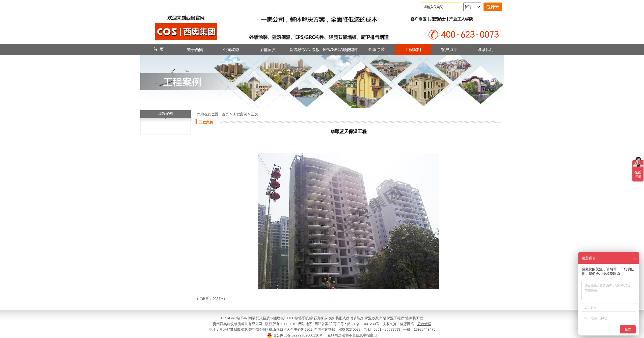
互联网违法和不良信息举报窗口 (352, 335)
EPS (225, 318)
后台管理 (424, 324)
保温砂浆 (372, 318)
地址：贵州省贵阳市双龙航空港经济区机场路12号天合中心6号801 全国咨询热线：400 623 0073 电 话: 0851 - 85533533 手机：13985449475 (322, 329)
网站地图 (305, 324)
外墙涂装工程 (412, 318)
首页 (225, 114)
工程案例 (240, 114)
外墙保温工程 (390, 318)
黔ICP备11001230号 (363, 324)
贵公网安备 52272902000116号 (298, 335)
